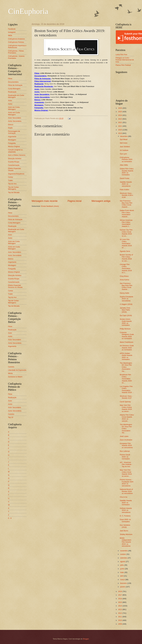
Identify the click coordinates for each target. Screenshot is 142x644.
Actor (10, 100)
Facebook (12, 29)
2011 (120, 617)
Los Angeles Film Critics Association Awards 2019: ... (127, 389)
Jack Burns (124, 531)
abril (122, 576)
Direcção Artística (15, 158)
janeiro (123, 587)
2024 (120, 115)
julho (122, 565)
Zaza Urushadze (126, 440)
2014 (120, 606)
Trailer (10, 180)
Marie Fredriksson (127, 342)
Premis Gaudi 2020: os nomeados (125, 457)
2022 (120, 122)
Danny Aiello (125, 293)
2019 (120, 133)
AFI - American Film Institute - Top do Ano (126, 464)
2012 (120, 613)
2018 (120, 591)
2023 (120, 119)
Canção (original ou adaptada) (15, 151)
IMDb (10, 35)
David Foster (125, 178)
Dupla (10, 128)
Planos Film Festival (123, 65)
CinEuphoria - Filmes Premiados (16, 52)
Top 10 (11, 417)
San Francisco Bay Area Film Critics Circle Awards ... (126, 204)
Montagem (12, 140)
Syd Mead (124, 139)
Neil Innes (124, 143)
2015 (120, 602)
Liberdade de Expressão (17, 370)
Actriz (10, 104)
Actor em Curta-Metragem (14, 108)
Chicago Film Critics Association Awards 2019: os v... (126, 268)
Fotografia (12, 143)
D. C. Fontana (125, 516)
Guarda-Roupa (14, 162)
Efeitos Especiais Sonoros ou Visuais (15, 286)
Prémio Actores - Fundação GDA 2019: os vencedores (127, 483)
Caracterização (14, 165)
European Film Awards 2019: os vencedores (126, 445)
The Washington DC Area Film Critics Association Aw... (126, 367)
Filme (10, 79)
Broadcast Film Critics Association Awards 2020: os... (126, 379)
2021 (120, 126)
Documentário (13, 82)
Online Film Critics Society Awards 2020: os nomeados (127, 172)
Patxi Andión (125, 190)
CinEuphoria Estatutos (17, 39)
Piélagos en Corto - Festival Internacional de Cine (125, 60)
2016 (120, 599)
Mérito (10, 373)
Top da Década (14, 192)
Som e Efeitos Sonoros (17, 155)
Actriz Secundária (15, 121)
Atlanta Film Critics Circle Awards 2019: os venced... (127, 418)
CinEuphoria (28, 11)
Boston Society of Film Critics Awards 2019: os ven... (126, 258)
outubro (123, 554)
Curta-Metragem (14, 89)
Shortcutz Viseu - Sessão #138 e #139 (126, 195)
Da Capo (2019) (126, 315)
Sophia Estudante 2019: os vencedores (127, 299)
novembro (124, 551)
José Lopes (124, 436)
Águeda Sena (125, 251)
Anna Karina (124, 280)
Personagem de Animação (14, 132)
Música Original (14, 146)
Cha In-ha (124, 497)
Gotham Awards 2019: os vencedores (126, 510)
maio (122, 572)
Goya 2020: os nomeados (125, 520)
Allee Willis (124, 165)
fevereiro (124, 583)
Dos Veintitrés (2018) (125, 526)
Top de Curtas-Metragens (14, 188)
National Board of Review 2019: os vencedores (126, 491)
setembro (124, 558)
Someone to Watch (15, 377)
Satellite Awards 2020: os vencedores (126, 184)
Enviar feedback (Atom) (50, 206)
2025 (120, 112)
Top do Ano (12, 184)
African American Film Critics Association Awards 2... (126, 223)
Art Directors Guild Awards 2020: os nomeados (127, 348)
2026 (120, 108)
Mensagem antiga (101, 201)
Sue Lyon (123, 154)
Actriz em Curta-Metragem (14, 113)
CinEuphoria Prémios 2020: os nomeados (126, 159)
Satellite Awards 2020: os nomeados (126, 503)
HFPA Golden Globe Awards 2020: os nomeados (126, 356)
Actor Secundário (15, 118)
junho (123, 569)
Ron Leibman (125, 451)
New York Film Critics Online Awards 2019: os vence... (126, 408)
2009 (120, 624)
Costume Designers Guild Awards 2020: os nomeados (127, 335)
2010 (120, 620)
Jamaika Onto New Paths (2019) (125, 310)
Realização (12, 92)
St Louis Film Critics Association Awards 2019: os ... (126, 244)
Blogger (86, 639)
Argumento (12, 137)
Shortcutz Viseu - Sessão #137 (126, 397)
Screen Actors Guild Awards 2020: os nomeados (126, 322)
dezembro (124, 136)
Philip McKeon (125, 329)
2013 (120, 609)
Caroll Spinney (125, 402)
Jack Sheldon (125, 147)
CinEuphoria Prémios (16, 42)
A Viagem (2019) (126, 304)
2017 (120, 595)
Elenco (11, 125)
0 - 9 (10, 518)
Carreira (11, 367)
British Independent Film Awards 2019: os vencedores (126, 542)
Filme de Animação (15, 85)
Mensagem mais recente (45, 201)
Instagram (12, 32)
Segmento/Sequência (16, 174)
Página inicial (74, 201)
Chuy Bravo (124, 276)
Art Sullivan (124, 150)
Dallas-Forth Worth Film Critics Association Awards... (127, 213)
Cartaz (11, 177)
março (123, 580)
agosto (123, 562)
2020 (120, 130)
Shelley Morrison (126, 534)
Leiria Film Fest (121, 55)
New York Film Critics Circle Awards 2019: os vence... (126, 473)
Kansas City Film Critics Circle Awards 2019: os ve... (126, 233)
